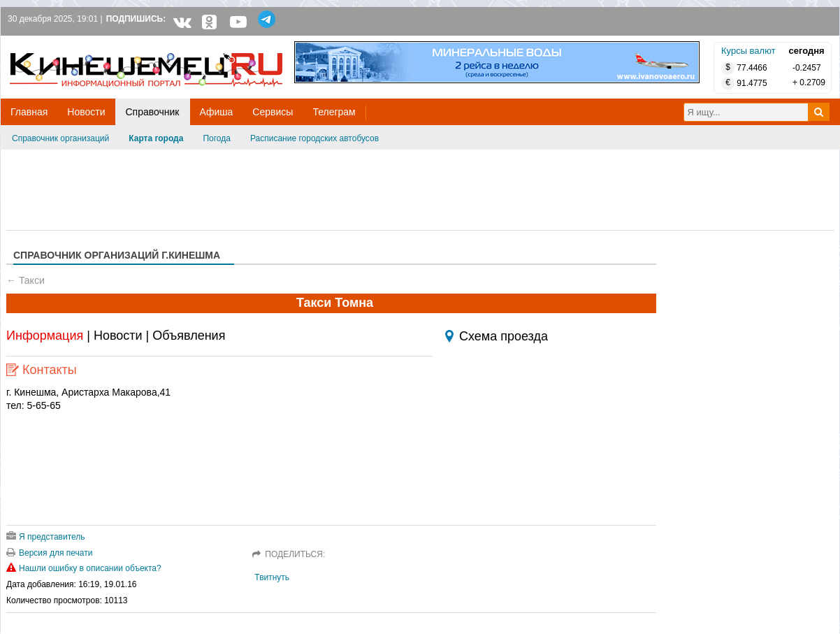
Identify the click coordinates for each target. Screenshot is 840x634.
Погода (217, 138)
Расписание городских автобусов (314, 138)
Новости (118, 336)
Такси (32, 280)
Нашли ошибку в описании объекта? (84, 568)
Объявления (189, 336)
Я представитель (46, 537)
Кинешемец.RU (61, 43)
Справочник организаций (60, 138)
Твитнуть (272, 577)
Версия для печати (49, 553)
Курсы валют (748, 51)
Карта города (156, 138)
